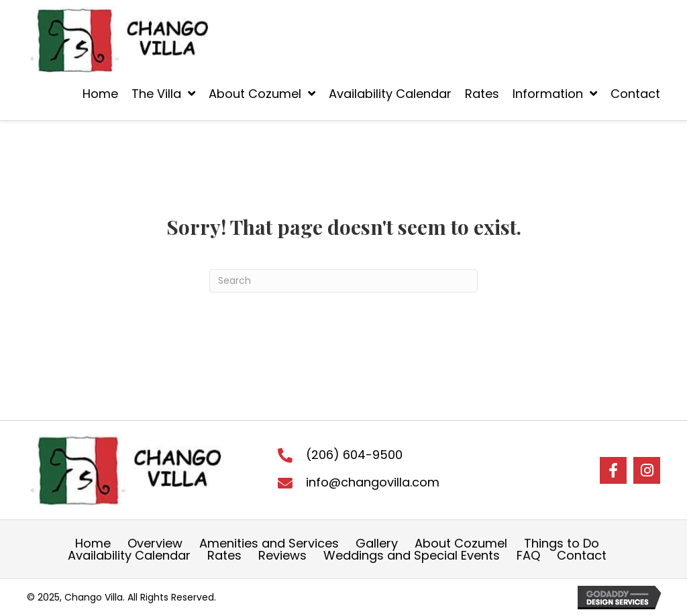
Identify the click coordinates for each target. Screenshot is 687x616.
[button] (613, 470)
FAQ (528, 556)
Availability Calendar (129, 556)
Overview (155, 544)
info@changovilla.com (373, 482)
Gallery (377, 544)
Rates (224, 556)
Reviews (282, 556)
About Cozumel (461, 544)
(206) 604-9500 (354, 455)
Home (93, 544)
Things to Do (562, 544)
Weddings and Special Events (412, 556)
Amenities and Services (269, 544)
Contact (582, 556)
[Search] (343, 281)
